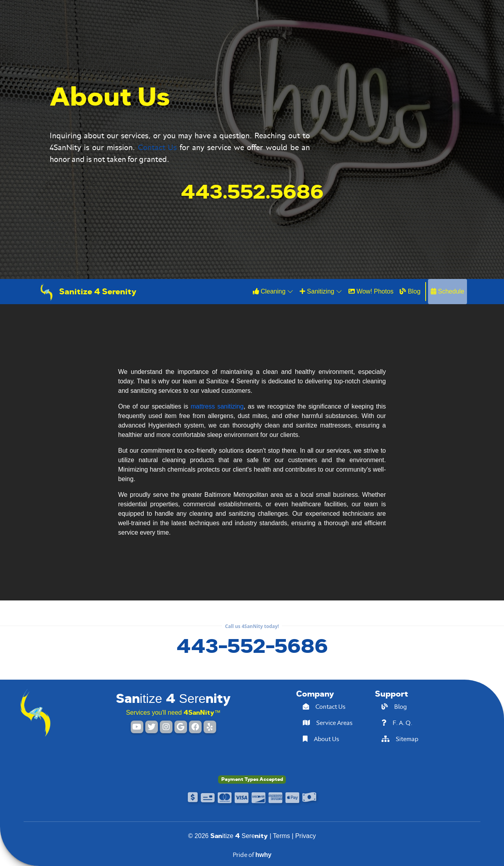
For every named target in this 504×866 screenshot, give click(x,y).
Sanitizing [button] (321, 291)
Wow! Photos (371, 291)
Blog (410, 291)
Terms (282, 836)
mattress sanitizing (217, 406)
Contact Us (157, 147)
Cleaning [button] (273, 291)
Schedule (447, 291)
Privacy (306, 836)
